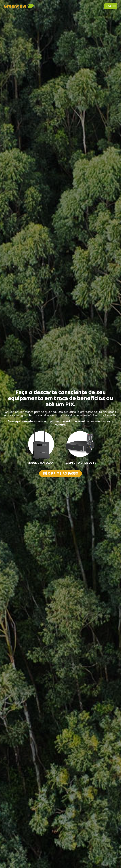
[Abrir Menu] (111, 6)
